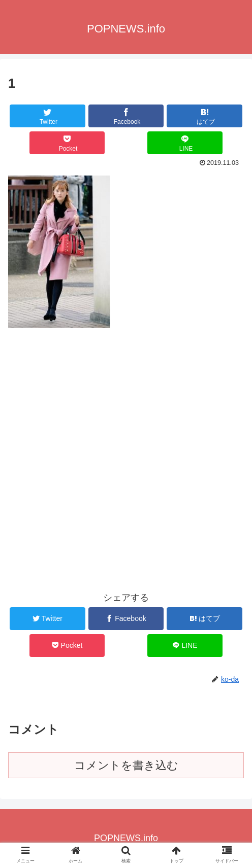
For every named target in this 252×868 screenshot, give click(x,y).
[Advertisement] (126, 416)
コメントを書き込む (126, 765)
